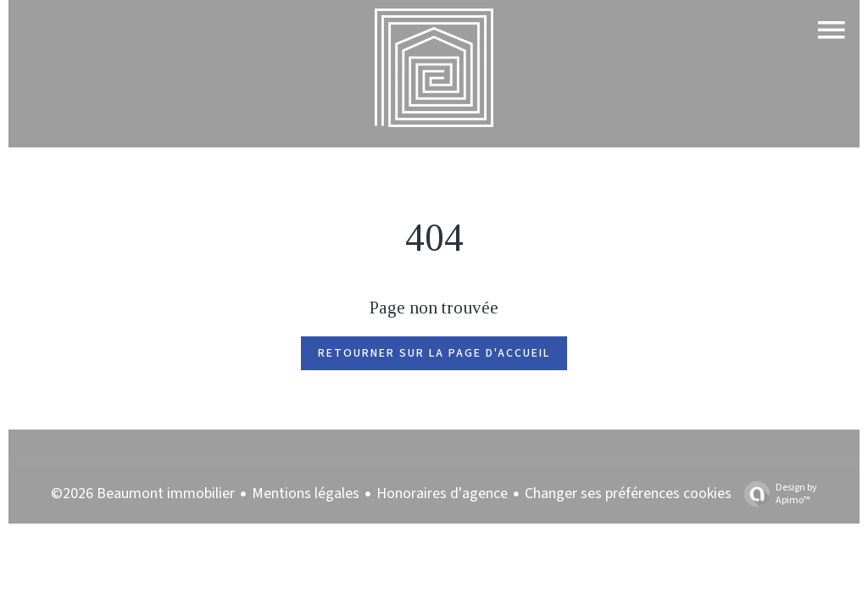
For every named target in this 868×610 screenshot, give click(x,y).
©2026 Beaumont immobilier (143, 494)
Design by (776, 494)
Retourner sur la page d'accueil (434, 353)
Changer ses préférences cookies (628, 494)
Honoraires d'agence (442, 494)
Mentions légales (306, 494)
